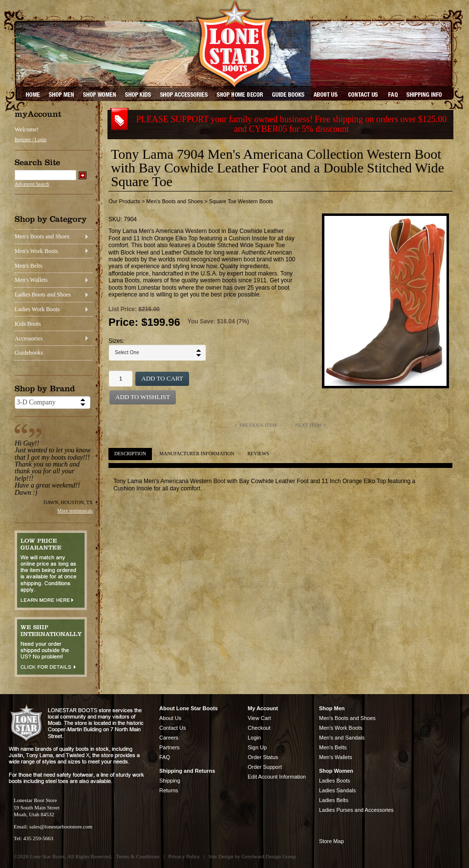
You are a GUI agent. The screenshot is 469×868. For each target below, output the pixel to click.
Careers (169, 738)
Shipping (170, 781)
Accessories (29, 339)
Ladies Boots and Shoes (43, 295)
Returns (169, 790)
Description (130, 454)
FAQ (165, 757)
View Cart (259, 718)
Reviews (258, 454)
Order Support (265, 767)
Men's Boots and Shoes (42, 236)
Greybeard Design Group (268, 856)
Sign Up (257, 747)
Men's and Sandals (342, 738)
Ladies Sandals (337, 790)
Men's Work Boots (36, 251)
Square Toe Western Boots (241, 201)
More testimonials (75, 511)
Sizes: (117, 341)
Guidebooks (29, 353)
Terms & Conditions (138, 856)
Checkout (259, 728)
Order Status (263, 757)
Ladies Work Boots (37, 309)
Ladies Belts (334, 800)
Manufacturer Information (197, 454)
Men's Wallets (31, 280)
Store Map (331, 841)
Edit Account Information (277, 777)
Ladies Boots (335, 781)
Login (254, 738)
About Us (170, 718)
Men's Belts (29, 266)
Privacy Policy (184, 856)
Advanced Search (32, 184)
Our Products (124, 201)
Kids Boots (28, 324)
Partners (170, 747)
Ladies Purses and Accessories (356, 810)
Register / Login (31, 139)
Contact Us (172, 728)
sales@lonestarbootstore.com (61, 826)
